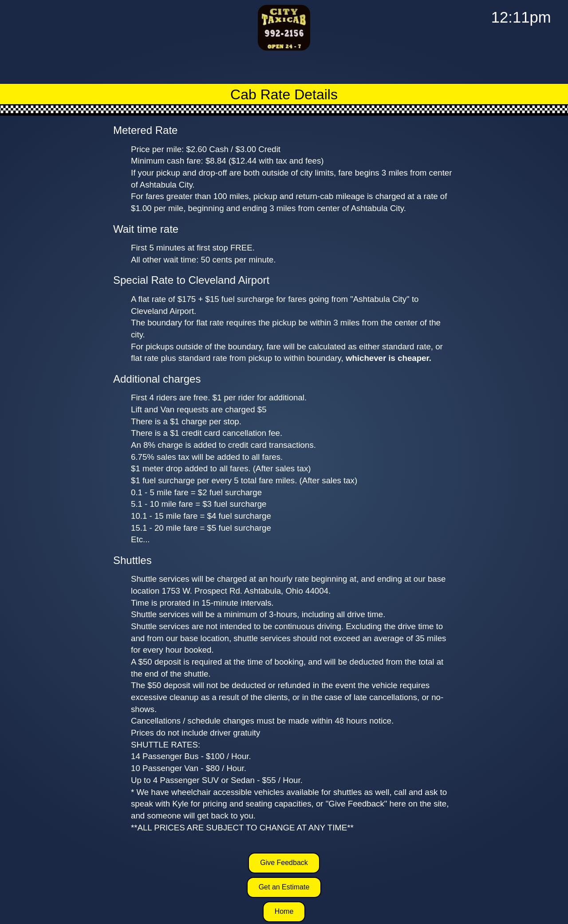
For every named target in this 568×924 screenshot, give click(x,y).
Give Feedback (284, 863)
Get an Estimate (284, 887)
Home (284, 911)
